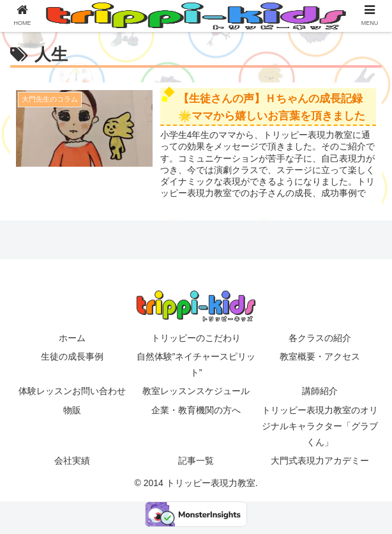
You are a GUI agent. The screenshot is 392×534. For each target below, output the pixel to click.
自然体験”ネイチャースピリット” (196, 364)
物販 (72, 410)
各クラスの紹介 (320, 338)
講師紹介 (320, 391)
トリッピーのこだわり (196, 338)
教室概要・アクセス (320, 356)
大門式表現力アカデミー (320, 461)
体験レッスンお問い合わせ (76, 391)
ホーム (72, 338)
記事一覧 (196, 461)
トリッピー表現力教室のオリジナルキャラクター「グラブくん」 (320, 426)
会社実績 (72, 461)
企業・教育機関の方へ (196, 410)
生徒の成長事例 (72, 356)
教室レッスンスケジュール (196, 391)
